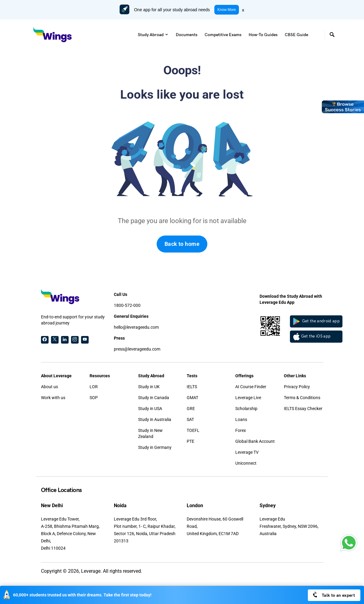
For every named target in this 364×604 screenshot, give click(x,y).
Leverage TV (247, 452)
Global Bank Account (255, 441)
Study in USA (150, 409)
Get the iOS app (312, 337)
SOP (94, 398)
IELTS (192, 387)
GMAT (192, 398)
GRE (191, 409)
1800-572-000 (127, 305)
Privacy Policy (297, 387)
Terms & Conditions (302, 398)
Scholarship (246, 409)
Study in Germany (155, 447)
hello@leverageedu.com (136, 327)
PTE (191, 441)
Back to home (182, 244)
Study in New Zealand (150, 433)
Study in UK (149, 387)
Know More (227, 10)
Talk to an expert (333, 595)
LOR (94, 387)
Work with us (53, 398)
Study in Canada (154, 398)
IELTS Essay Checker (303, 409)
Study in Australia (155, 419)
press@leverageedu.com (137, 349)
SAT (190, 419)
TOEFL (193, 430)
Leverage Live (248, 398)
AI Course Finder (251, 387)
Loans (241, 419)
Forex (241, 430)
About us (49, 387)
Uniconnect (246, 463)
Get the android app (317, 321)
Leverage (91, 571)
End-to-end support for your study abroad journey (73, 320)
